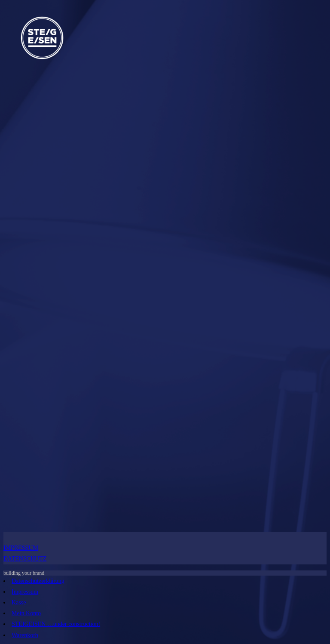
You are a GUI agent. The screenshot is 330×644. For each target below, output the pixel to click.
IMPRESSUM (21, 548)
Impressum (25, 592)
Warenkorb (25, 635)
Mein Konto (26, 613)
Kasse (19, 602)
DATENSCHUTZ (25, 559)
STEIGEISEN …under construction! (56, 624)
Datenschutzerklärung (38, 581)
